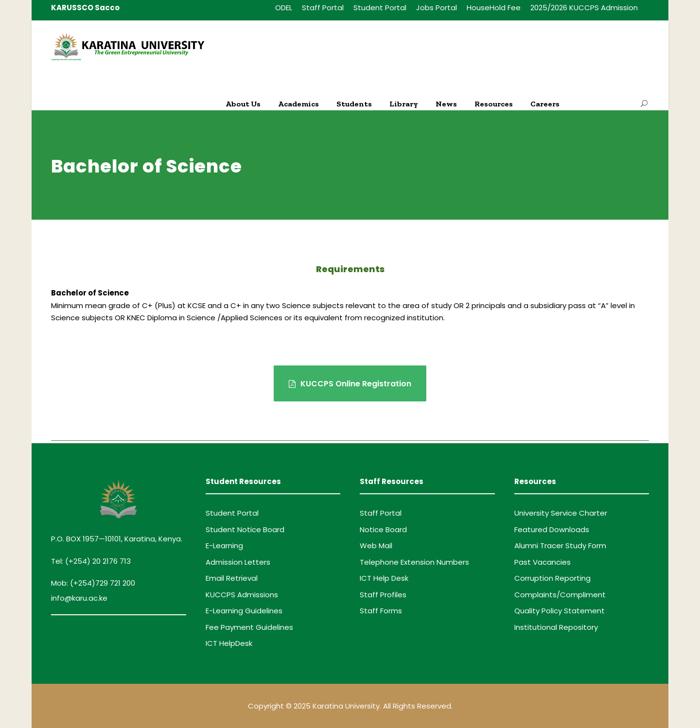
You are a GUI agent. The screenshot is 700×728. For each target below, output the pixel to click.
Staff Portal (323, 8)
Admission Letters (238, 562)
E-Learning (224, 546)
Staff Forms (381, 611)
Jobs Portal (437, 8)
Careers (545, 104)
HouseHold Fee (494, 8)
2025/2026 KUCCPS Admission (584, 8)
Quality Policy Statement (560, 611)
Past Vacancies (542, 562)
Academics (298, 104)
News (446, 104)
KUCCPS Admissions (242, 595)
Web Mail (376, 546)
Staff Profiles (383, 595)
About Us (243, 104)
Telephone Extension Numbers (414, 562)
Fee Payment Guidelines (249, 627)
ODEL (284, 8)
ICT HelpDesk (229, 643)
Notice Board (383, 529)
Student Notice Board (245, 529)
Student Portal (380, 8)
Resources (494, 104)
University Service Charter (561, 513)
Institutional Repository (556, 627)
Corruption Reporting (552, 578)
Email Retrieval (232, 578)
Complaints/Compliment (560, 595)
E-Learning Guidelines (244, 611)
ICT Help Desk (384, 578)
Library (404, 104)
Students (354, 104)
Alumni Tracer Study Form (560, 546)
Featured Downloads (552, 529)
